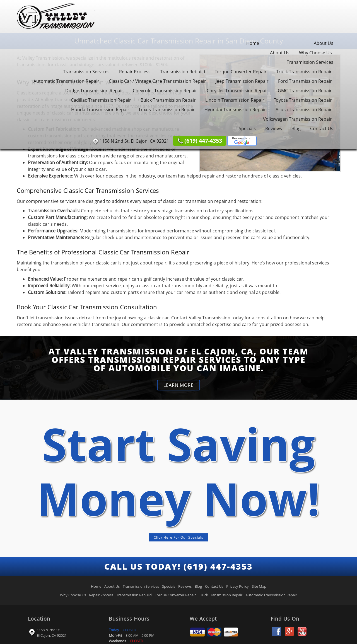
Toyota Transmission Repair (303, 100)
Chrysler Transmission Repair (237, 91)
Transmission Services (310, 62)
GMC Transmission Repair (305, 91)
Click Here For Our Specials (178, 537)
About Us (324, 43)
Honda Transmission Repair (100, 110)
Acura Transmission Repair (304, 110)
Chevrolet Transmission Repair (165, 91)
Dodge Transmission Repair (94, 91)
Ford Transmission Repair (305, 81)
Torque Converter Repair (241, 72)
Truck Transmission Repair (304, 72)
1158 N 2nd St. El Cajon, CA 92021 (52, 633)
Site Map (259, 586)
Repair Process (135, 72)
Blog (296, 128)
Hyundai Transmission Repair (235, 110)
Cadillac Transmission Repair (101, 100)
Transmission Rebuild (183, 72)
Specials (247, 128)
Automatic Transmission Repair (66, 81)
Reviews (274, 128)
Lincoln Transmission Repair (235, 100)
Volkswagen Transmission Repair (297, 119)
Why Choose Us (315, 53)
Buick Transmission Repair (168, 100)
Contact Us (322, 128)
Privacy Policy (237, 586)
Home (253, 43)
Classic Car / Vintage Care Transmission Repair (157, 81)
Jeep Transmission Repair (242, 81)
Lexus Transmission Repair (167, 110)
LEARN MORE (178, 385)
